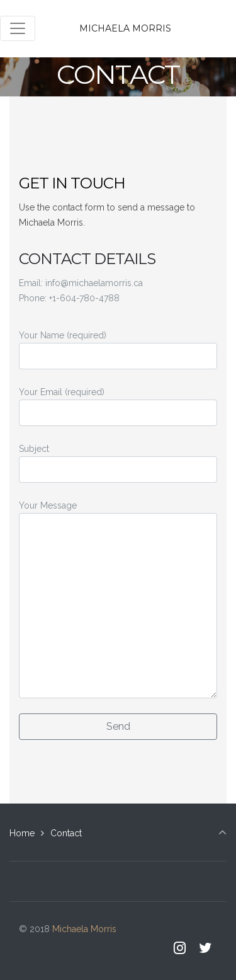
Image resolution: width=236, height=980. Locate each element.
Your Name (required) (118, 350)
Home (22, 833)
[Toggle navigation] (18, 28)
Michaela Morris (125, 28)
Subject (118, 463)
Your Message (118, 599)
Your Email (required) (118, 406)
